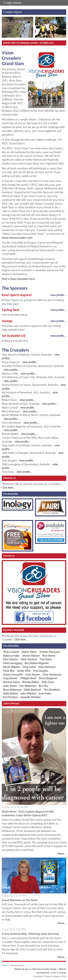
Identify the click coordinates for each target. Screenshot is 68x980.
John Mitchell (28, 693)
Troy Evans (8, 472)
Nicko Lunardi (10, 408)
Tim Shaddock (52, 690)
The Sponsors (10, 494)
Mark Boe (9, 671)
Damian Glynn (11, 682)
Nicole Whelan (10, 415)
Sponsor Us (9, 478)
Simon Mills (24, 671)
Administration (17, 965)
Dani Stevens (9, 355)
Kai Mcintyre (9, 392)
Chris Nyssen (33, 675)
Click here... (9, 488)
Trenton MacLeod (12, 438)
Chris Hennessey (11, 423)
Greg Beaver (10, 678)
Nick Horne (49, 656)
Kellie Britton (11, 693)
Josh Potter (8, 453)
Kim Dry (43, 686)
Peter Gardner (29, 659)
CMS (54, 973)
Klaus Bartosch (10, 404)
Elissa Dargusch (11, 362)
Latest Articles (11, 703)
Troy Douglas (9, 460)
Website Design (21, 969)
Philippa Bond (28, 678)
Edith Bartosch (33, 690)
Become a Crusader (14, 630)
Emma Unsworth (13, 675)
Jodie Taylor (10, 686)
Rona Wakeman (11, 411)
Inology (63, 973)
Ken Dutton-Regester (14, 426)
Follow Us (9, 556)
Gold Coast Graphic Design (44, 969)
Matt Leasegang (11, 464)
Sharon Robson (11, 385)
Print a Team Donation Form (18, 279)
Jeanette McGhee (12, 366)
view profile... (58, 295)
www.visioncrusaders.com (17, 238)
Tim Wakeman (10, 377)
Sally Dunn (48, 682)
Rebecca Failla (10, 374)
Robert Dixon (10, 400)
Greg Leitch (8, 445)
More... (62, 854)
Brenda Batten (10, 434)
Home (5, 965)
